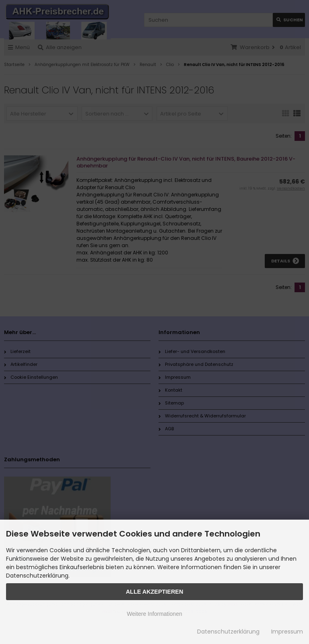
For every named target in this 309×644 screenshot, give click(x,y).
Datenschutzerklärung (228, 632)
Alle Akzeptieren (155, 592)
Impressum (287, 632)
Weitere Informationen (154, 614)
